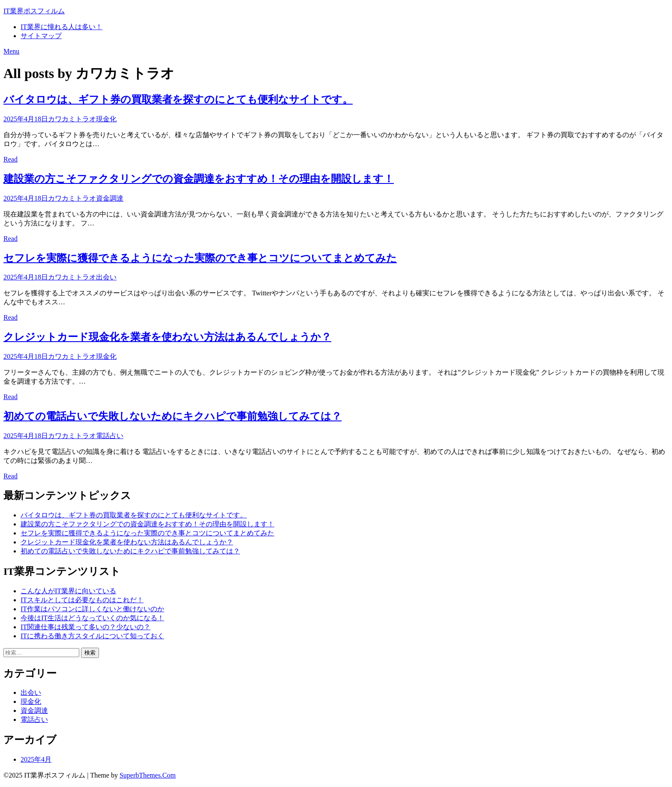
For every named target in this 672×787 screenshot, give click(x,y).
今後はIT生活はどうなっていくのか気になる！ (92, 618)
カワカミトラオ (72, 119)
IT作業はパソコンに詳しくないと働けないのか (92, 609)
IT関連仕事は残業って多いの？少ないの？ (85, 627)
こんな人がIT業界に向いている (68, 591)
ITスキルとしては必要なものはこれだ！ (82, 600)
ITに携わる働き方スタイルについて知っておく (92, 636)
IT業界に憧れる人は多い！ (61, 27)
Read (10, 159)
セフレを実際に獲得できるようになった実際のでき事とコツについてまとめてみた (200, 258)
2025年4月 (36, 759)
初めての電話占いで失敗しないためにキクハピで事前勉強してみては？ (172, 416)
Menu (11, 51)
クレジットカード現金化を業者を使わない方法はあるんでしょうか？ (167, 337)
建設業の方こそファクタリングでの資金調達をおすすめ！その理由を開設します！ (199, 179)
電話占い (110, 436)
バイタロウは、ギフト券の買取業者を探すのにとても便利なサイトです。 (178, 99)
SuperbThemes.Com (148, 775)
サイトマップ (41, 36)
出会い (106, 277)
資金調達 (110, 198)
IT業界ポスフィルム (34, 11)
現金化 (106, 119)
